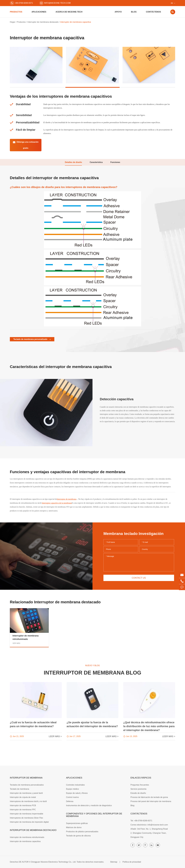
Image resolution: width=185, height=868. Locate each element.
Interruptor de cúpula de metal (23, 797)
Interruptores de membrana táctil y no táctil (28, 801)
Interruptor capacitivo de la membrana (57, 503)
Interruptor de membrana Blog (92, 673)
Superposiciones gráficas (77, 823)
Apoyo (118, 12)
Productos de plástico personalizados (82, 832)
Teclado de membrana (19, 789)
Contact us (139, 578)
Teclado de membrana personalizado (32, 339)
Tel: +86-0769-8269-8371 (141, 821)
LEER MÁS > (55, 736)
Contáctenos (154, 12)
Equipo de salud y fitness (77, 793)
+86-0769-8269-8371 (21, 3)
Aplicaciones (39, 12)
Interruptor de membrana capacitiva (76, 22)
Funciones (115, 162)
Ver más (16, 643)
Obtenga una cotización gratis (26, 145)
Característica (96, 162)
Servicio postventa (138, 789)
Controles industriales (75, 785)
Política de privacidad (132, 862)
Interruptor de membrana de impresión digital (29, 822)
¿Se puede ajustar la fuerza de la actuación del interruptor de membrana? (92, 724)
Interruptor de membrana (67, 499)
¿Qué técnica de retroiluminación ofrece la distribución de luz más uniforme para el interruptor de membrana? (149, 726)
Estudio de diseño (138, 793)
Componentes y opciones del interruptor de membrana (94, 815)
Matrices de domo (74, 827)
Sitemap (114, 862)
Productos (16, 12)
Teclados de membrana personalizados (27, 785)
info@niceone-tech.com (55, 3)
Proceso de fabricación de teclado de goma (149, 797)
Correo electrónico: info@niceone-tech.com (149, 825)
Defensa (70, 801)
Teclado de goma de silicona (78, 836)
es (172, 3)
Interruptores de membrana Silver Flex (26, 818)
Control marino (72, 797)
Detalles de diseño (73, 162)
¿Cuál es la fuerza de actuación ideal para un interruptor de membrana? (33, 724)
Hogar (13, 22)
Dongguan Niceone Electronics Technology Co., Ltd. (54, 862)
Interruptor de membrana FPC (23, 810)
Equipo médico (72, 789)
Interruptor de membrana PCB (23, 805)
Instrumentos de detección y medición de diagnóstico (89, 805)
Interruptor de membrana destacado (43, 22)
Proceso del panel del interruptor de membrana (151, 801)
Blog (134, 12)
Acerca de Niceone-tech (69, 12)
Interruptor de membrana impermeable (26, 814)
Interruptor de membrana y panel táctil (26, 793)
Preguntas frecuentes (140, 785)
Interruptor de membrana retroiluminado (26, 637)
